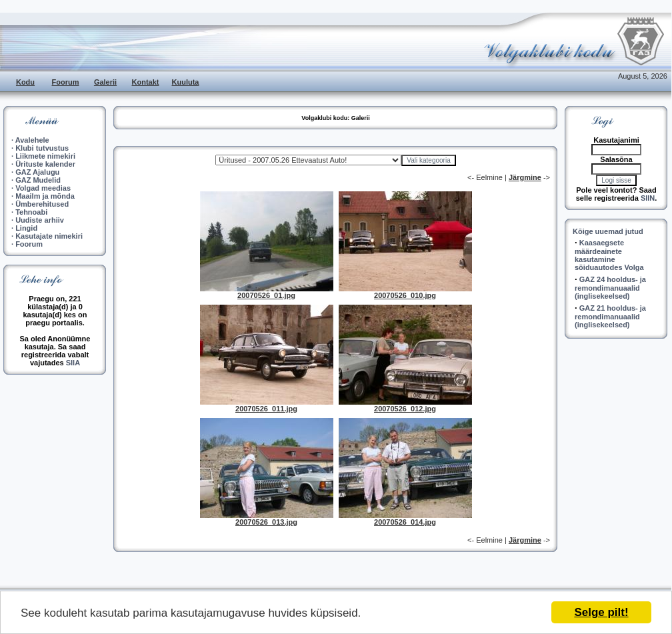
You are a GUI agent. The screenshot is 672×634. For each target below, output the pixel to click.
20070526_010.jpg (405, 295)
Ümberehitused (42, 204)
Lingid (26, 228)
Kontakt (146, 82)
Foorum (66, 82)
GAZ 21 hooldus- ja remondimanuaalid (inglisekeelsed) (610, 316)
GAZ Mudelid (38, 180)
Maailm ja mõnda (45, 196)
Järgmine (525, 177)
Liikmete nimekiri (45, 156)
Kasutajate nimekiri (49, 236)
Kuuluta (186, 82)
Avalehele (32, 140)
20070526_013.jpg (266, 522)
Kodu (25, 82)
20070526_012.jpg (405, 409)
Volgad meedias (43, 188)
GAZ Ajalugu (37, 172)
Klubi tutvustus (42, 148)
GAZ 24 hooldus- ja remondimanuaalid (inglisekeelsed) (610, 288)
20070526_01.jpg (266, 295)
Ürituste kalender (45, 164)
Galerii (105, 82)
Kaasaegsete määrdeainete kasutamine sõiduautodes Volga (609, 255)
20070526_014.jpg (405, 522)
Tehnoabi (31, 212)
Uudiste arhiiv (40, 220)
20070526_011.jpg (266, 409)
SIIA (73, 363)
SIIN (648, 198)
